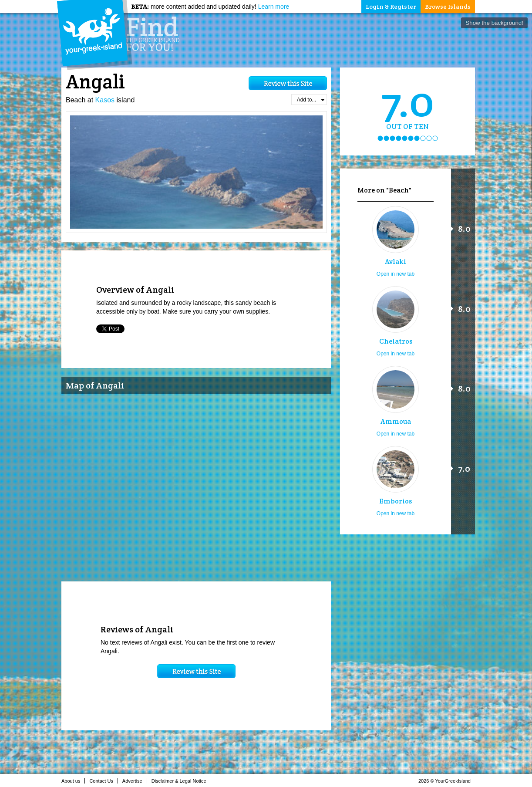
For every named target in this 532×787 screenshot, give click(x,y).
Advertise (135, 781)
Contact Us (103, 781)
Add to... (311, 100)
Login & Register (391, 7)
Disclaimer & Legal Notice (181, 781)
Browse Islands (448, 7)
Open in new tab (396, 274)
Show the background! (494, 23)
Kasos (105, 100)
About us (73, 781)
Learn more (274, 7)
